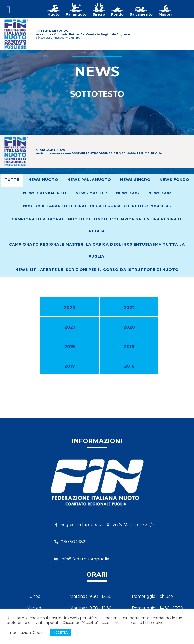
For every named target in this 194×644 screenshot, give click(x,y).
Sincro (99, 14)
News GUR (160, 193)
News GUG (128, 193)
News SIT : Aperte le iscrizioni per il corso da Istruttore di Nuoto (97, 270)
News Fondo (175, 180)
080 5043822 (74, 542)
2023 (69, 308)
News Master (91, 193)
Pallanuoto (76, 14)
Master (165, 14)
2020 (129, 327)
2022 (129, 308)
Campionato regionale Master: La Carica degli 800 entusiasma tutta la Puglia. (97, 250)
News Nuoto (43, 180)
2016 (129, 366)
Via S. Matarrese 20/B (134, 525)
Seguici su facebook (81, 525)
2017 (70, 366)
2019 (70, 347)
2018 (129, 347)
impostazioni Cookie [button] (27, 633)
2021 (70, 327)
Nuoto (54, 14)
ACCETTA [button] (60, 632)
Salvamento (141, 14)
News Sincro (135, 180)
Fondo (117, 14)
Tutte (12, 180)
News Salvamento (45, 193)
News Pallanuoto (89, 180)
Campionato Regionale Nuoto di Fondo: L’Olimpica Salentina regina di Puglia (97, 225)
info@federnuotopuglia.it (87, 559)
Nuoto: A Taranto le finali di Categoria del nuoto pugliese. (97, 206)
